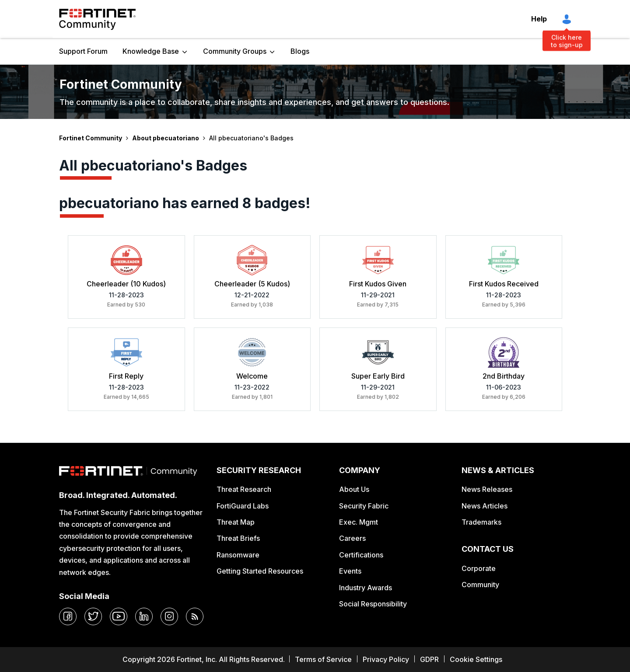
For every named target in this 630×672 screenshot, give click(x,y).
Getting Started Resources (260, 571)
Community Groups (235, 51)
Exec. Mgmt (359, 522)
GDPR (429, 659)
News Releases (487, 489)
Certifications (361, 555)
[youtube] (119, 616)
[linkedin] (144, 616)
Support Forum (83, 51)
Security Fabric (364, 506)
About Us (354, 489)
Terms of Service (323, 659)
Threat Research (244, 489)
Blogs (300, 51)
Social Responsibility (373, 604)
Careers (352, 538)
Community (480, 585)
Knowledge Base (151, 51)
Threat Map (236, 522)
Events (350, 571)
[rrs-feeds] (195, 616)
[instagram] (169, 616)
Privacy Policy (386, 659)
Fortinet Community (97, 19)
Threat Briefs (238, 538)
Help (539, 19)
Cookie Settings (476, 659)
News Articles (485, 506)
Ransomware (238, 555)
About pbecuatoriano (166, 138)
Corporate (479, 568)
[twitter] (93, 616)
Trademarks (481, 522)
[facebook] (68, 616)
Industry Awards (366, 588)
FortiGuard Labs (243, 506)
